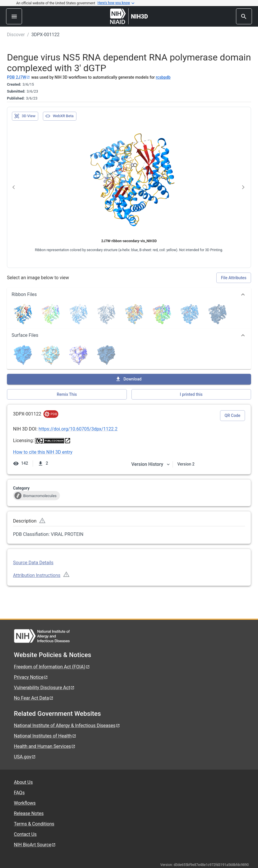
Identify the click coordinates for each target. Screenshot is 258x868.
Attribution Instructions (37, 575)
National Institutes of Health (45, 736)
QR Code (233, 415)
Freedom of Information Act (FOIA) (52, 667)
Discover (16, 35)
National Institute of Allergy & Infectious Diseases (67, 726)
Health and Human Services (45, 746)
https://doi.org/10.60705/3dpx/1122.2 (78, 429)
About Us (23, 782)
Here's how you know (116, 3)
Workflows (25, 803)
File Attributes (234, 278)
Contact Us (25, 834)
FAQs (19, 793)
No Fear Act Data (34, 698)
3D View (25, 116)
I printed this (191, 394)
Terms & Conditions (34, 824)
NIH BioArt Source (35, 845)
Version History (151, 464)
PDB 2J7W (19, 77)
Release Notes (29, 813)
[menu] (14, 16)
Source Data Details (33, 563)
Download (128, 379)
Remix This (67, 394)
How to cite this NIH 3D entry (43, 452)
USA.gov (25, 757)
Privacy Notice (31, 677)
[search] (244, 16)
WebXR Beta (59, 116)
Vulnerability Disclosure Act (44, 688)
